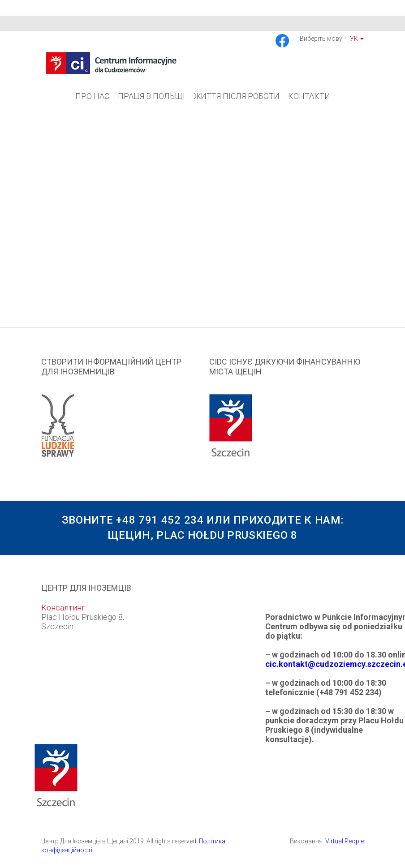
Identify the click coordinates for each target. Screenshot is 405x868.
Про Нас (92, 96)
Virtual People (345, 841)
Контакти (309, 96)
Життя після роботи (237, 96)
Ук (357, 39)
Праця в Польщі (151, 96)
